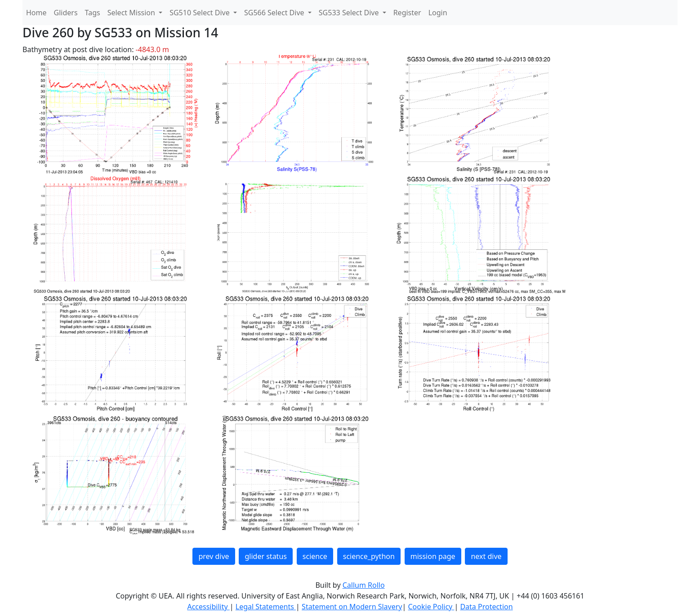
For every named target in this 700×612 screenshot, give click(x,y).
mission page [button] (433, 556)
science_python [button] (369, 556)
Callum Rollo (364, 585)
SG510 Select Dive (201, 13)
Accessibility (208, 607)
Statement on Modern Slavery (352, 607)
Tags (93, 13)
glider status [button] (265, 556)
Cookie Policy (431, 607)
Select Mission (132, 13)
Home (36, 13)
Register (407, 13)
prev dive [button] (214, 556)
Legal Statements (266, 607)
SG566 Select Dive (275, 13)
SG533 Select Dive (350, 13)
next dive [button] (486, 556)
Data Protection (486, 607)
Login (438, 13)
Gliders (66, 13)
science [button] (315, 556)
